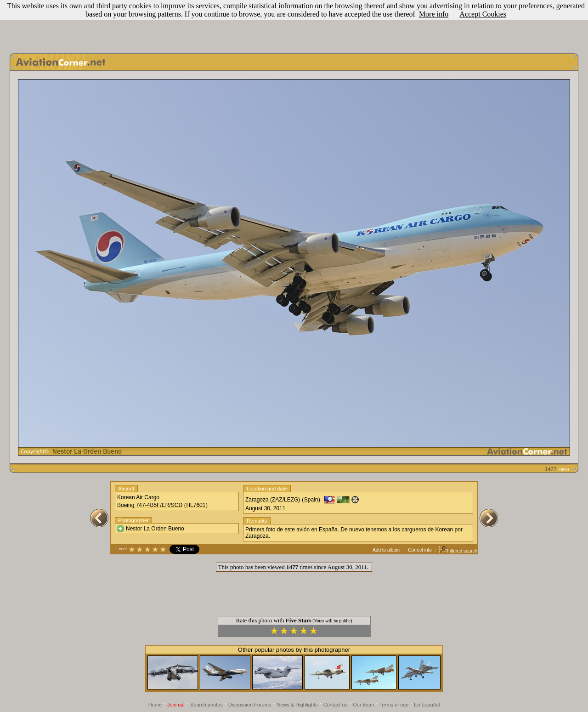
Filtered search (458, 551)
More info (434, 14)
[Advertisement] (294, 24)
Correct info (420, 550)
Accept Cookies (483, 14)
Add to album (386, 550)
